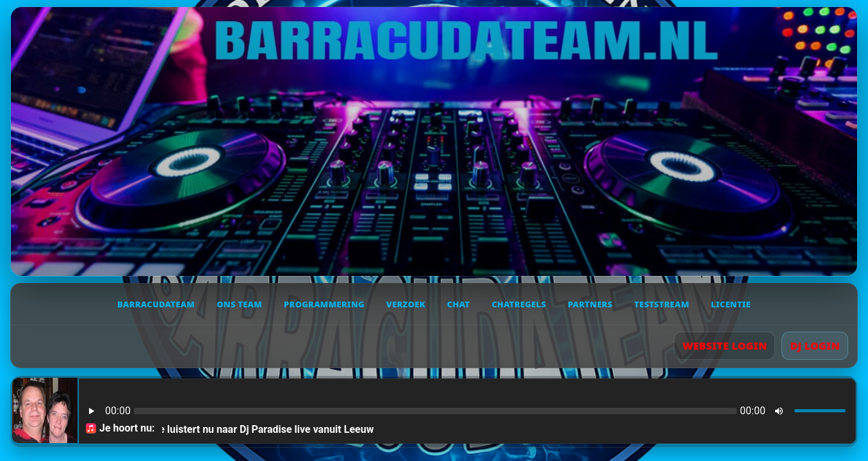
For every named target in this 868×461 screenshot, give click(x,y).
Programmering (324, 304)
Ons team (239, 304)
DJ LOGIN (815, 346)
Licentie (731, 304)
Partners (590, 304)
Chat (459, 304)
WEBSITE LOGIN (725, 346)
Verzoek (406, 304)
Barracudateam (156, 304)
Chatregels (519, 304)
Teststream (662, 304)
